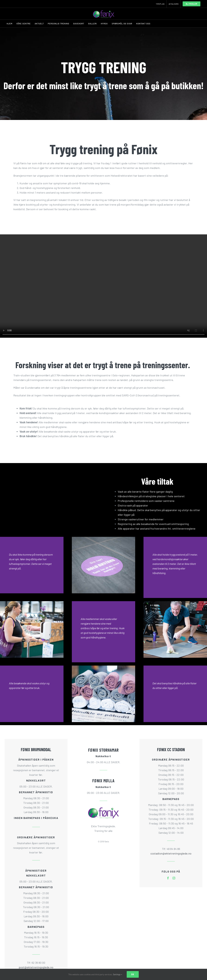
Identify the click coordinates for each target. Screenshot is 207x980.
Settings (118, 974)
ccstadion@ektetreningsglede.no (171, 853)
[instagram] (174, 878)
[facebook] (168, 878)
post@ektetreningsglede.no (36, 967)
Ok (133, 974)
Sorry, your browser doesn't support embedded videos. (103, 286)
